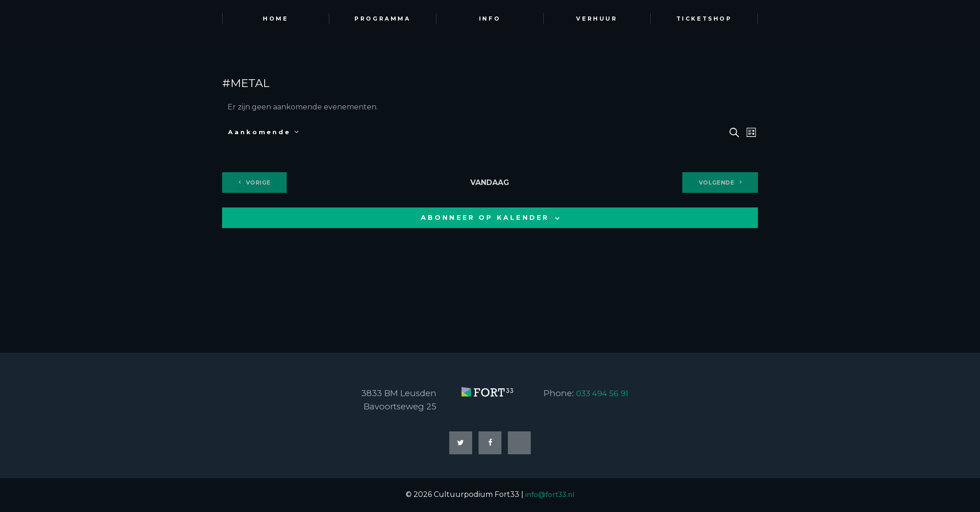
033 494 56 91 (605, 393)
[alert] (490, 107)
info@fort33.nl (550, 496)
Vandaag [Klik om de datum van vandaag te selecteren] (490, 182)
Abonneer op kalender (485, 218)
